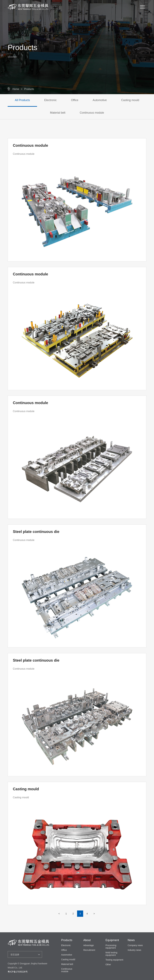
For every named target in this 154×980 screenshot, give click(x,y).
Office (75, 100)
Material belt (58, 113)
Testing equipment (114, 960)
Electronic (50, 100)
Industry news (134, 950)
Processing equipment (111, 947)
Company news (135, 945)
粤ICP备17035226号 (18, 972)
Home (16, 89)
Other (108, 964)
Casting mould (130, 100)
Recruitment (89, 950)
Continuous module (92, 113)
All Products (22, 100)
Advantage (89, 945)
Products (29, 89)
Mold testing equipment (111, 954)
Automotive (100, 100)
